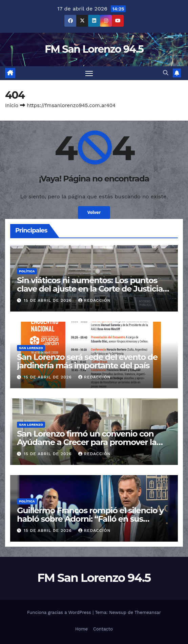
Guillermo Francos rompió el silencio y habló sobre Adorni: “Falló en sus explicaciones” (90, 519)
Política (27, 271)
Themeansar (148, 612)
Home (81, 629)
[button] (166, 73)
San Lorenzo (31, 348)
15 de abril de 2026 (49, 300)
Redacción (95, 300)
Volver (94, 212)
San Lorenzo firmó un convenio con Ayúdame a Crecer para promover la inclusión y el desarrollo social (87, 442)
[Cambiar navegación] (89, 73)
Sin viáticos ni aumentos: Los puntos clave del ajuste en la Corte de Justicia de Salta (90, 289)
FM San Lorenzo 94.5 (94, 49)
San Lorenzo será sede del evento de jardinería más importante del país (87, 361)
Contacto (103, 629)
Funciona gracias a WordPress (60, 612)
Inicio (12, 105)
